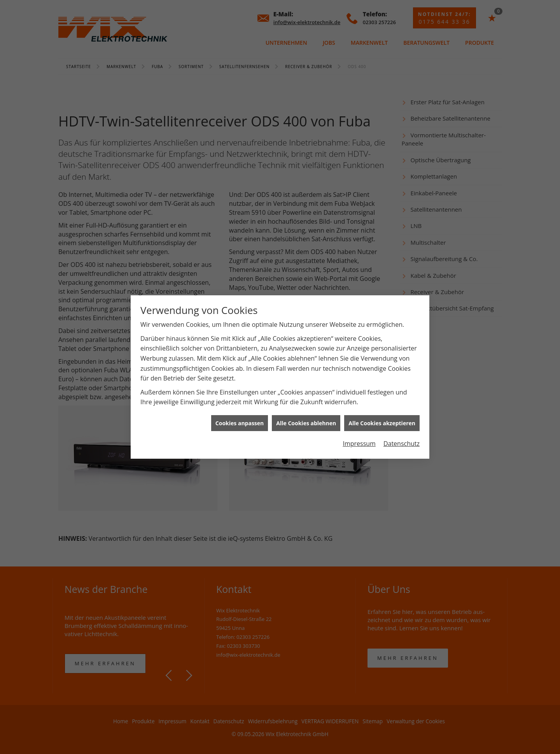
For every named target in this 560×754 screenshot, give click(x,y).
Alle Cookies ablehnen (306, 410)
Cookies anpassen (240, 410)
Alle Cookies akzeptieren (382, 410)
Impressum (359, 431)
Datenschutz (402, 431)
